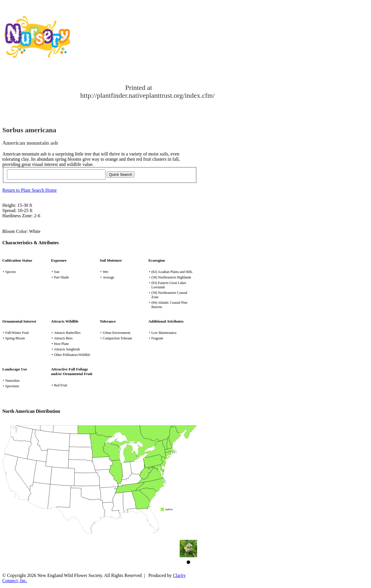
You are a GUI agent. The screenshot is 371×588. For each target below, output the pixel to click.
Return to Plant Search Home (30, 190)
